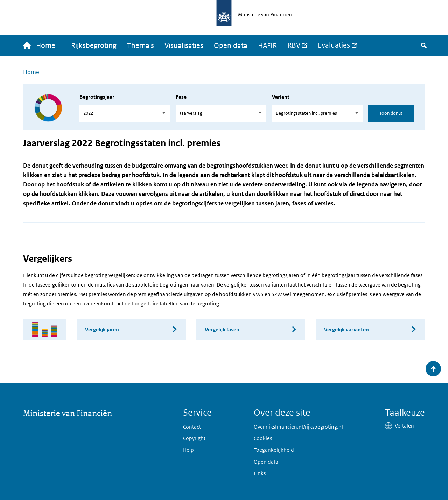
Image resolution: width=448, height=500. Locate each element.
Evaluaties (334, 45)
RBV (294, 45)
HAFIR (267, 45)
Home (31, 72)
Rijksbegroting (94, 45)
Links (260, 473)
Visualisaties (184, 45)
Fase (181, 97)
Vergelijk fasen (222, 329)
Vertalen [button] (404, 426)
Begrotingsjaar (97, 97)
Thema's (141, 45)
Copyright (194, 438)
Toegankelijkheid (274, 450)
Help (188, 450)
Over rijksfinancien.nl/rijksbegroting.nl (298, 427)
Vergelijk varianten (346, 329)
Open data (231, 45)
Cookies (263, 438)
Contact (192, 427)
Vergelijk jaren (102, 329)
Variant (281, 97)
